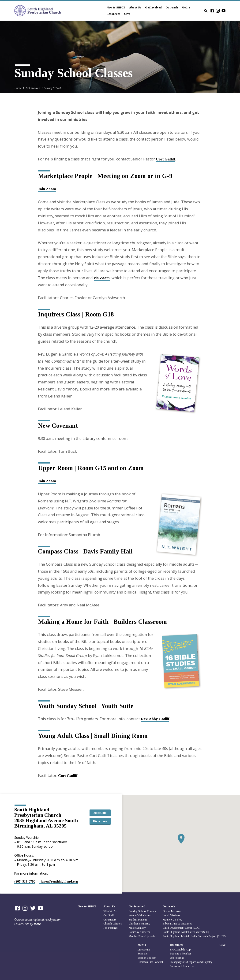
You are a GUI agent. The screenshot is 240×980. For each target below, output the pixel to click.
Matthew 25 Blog (172, 920)
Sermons (142, 954)
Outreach (172, 7)
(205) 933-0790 (25, 882)
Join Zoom (47, 189)
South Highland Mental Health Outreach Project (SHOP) (194, 936)
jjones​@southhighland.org (59, 882)
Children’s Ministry (139, 924)
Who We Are (111, 911)
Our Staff (109, 915)
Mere (37, 924)
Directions (100, 821)
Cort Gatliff (165, 159)
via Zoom (102, 278)
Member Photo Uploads (142, 936)
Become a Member (180, 954)
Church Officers (112, 924)
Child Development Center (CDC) (181, 928)
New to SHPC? (116, 7)
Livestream (144, 950)
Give (127, 14)
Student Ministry (138, 920)
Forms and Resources (182, 966)
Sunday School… (54, 88)
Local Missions (171, 915)
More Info (100, 813)
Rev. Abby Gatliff (155, 719)
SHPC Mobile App (180, 950)
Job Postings (110, 928)
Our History (110, 920)
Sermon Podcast (147, 958)
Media (186, 7)
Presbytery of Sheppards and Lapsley (191, 962)
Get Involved (153, 7)
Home (18, 88)
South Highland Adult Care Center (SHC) (186, 932)
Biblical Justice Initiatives (177, 924)
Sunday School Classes (142, 911)
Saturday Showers (139, 932)
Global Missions (172, 911)
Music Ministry (137, 928)
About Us (135, 7)
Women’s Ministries (140, 915)
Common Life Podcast (150, 962)
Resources (113, 14)
